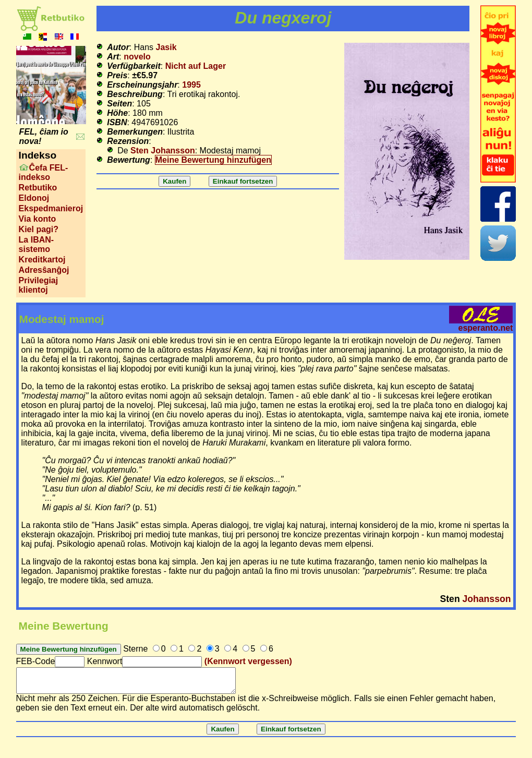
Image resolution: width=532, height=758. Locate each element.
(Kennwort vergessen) (248, 661)
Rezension (128, 141)
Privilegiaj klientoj (39, 285)
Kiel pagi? (39, 229)
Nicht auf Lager (196, 66)
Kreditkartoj (42, 260)
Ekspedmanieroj (51, 208)
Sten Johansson (163, 151)
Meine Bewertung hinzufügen (213, 160)
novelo (137, 57)
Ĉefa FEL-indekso (44, 172)
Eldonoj (34, 198)
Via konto (38, 219)
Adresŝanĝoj (44, 270)
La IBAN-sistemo (37, 244)
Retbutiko (38, 188)
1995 (191, 85)
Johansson (487, 599)
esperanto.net (485, 328)
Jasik (166, 47)
